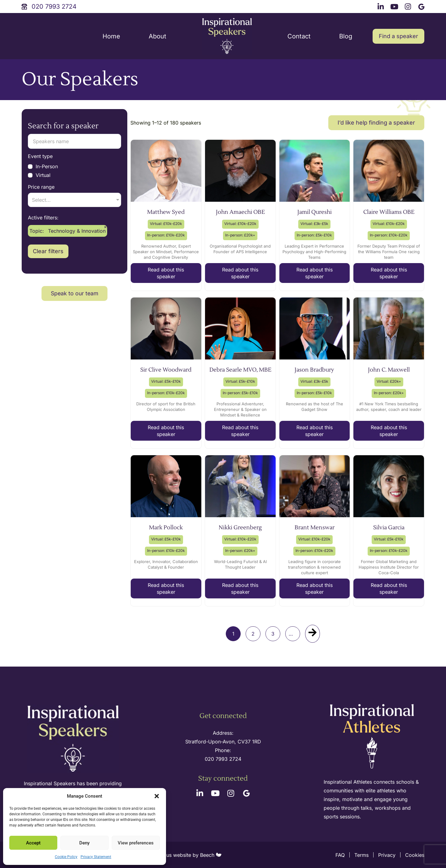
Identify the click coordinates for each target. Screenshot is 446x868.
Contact (299, 36)
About (157, 36)
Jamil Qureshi (315, 212)
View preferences (136, 843)
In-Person (43, 166)
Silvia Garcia (389, 528)
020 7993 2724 (223, 759)
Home (111, 36)
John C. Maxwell (389, 370)
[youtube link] (395, 6)
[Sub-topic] (74, 257)
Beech (211, 855)
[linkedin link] (382, 6)
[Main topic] (74, 228)
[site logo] (227, 36)
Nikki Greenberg (240, 528)
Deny (84, 843)
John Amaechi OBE (240, 212)
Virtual (39, 175)
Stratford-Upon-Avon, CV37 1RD (223, 742)
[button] (157, 796)
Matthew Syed (166, 212)
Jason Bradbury (314, 370)
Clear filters (48, 309)
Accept (33, 843)
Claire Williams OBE (389, 212)
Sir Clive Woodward (166, 370)
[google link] (422, 6)
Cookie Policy (66, 857)
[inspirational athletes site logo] (373, 737)
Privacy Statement (96, 857)
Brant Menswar (315, 528)
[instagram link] (409, 6)
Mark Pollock (166, 528)
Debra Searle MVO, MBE (240, 370)
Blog (346, 36)
